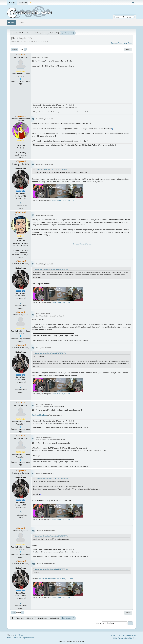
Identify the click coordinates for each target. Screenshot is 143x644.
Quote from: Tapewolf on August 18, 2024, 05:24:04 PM (51, 536)
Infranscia (21, 116)
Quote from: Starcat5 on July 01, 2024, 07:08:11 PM (50, 353)
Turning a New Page (39, 415)
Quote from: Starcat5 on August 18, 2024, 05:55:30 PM (51, 569)
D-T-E (75, 200)
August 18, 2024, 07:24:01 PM (46, 564)
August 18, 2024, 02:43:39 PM (45, 437)
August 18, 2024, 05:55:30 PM (46, 531)
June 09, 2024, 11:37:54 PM (40, 58)
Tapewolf (21, 161)
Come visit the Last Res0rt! (82, 244)
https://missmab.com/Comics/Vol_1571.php (56, 579)
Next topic (128, 43)
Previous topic (117, 43)
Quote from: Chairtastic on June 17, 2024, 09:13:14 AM (51, 269)
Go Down (15, 49)
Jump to (98, 623)
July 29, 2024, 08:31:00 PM (44, 404)
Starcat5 (21, 55)
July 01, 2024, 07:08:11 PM (44, 314)
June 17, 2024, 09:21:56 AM (44, 264)
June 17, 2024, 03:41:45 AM (44, 164)
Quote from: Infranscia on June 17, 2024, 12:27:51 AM (51, 169)
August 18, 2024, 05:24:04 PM (45, 473)
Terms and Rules (123, 638)
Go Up (14, 613)
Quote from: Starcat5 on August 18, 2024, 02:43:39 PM (51, 479)
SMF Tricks (19, 635)
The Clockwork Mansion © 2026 (123, 635)
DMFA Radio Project (59, 200)
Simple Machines (28, 637)
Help (115, 638)
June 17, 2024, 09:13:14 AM (44, 215)
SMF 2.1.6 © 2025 (14, 637)
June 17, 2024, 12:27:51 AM (44, 119)
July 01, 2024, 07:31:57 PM (44, 348)
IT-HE (69, 200)
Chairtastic (21, 212)
